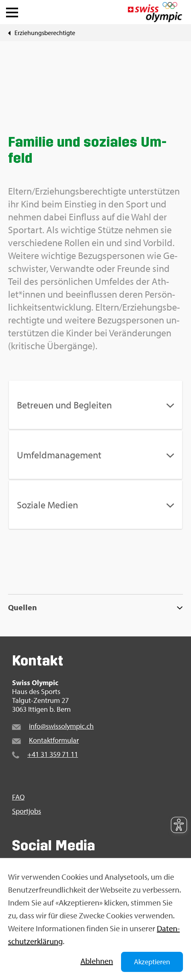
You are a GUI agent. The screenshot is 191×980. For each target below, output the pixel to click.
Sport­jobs (27, 811)
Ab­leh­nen (97, 961)
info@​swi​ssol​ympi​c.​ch (61, 726)
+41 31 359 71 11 (53, 754)
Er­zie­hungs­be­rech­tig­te (45, 33)
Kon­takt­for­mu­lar (54, 740)
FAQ (18, 797)
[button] (12, 10)
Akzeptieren (152, 962)
